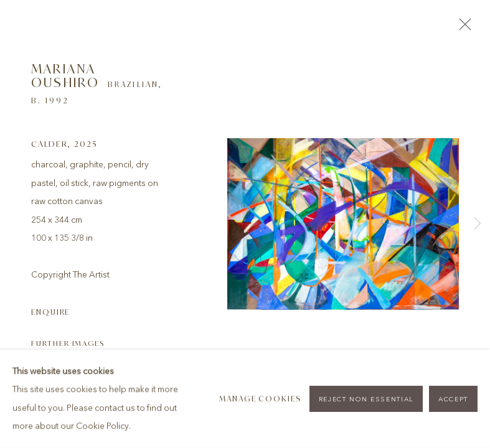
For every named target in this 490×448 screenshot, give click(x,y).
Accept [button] (453, 399)
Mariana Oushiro (65, 76)
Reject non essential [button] (366, 399)
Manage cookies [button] (261, 399)
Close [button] (462, 28)
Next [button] (478, 224)
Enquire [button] (50, 312)
